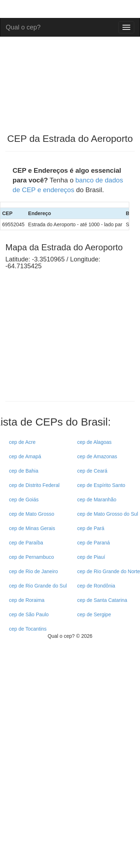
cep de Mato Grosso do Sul (108, 514)
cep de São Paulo (29, 614)
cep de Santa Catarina (102, 600)
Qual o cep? (23, 26)
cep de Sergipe (94, 614)
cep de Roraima (27, 600)
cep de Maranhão (97, 500)
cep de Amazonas (97, 456)
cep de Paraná (94, 543)
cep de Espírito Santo (101, 485)
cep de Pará (91, 528)
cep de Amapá (25, 456)
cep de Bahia (24, 471)
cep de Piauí (91, 557)
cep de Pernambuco (31, 557)
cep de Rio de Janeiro (33, 571)
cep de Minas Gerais (32, 528)
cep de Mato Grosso (32, 514)
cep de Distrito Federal (34, 485)
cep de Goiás (24, 500)
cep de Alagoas (94, 442)
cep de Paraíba (26, 543)
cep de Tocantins (28, 629)
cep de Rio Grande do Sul (38, 586)
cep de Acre (22, 442)
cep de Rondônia (96, 586)
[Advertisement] (66, 342)
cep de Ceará (92, 471)
